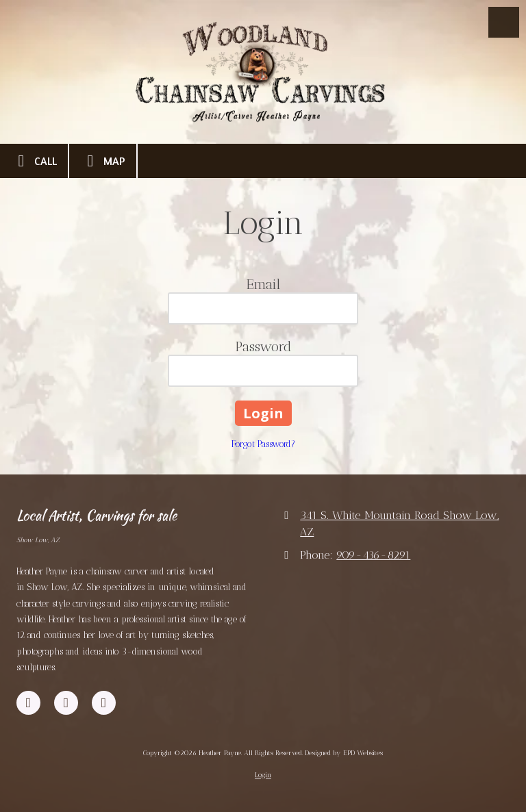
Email (263, 284)
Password (263, 346)
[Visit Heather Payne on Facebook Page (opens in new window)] (28, 703)
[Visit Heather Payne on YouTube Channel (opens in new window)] (66, 703)
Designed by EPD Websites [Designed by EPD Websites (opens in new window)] (344, 753)
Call (34, 161)
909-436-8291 (373, 555)
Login (263, 775)
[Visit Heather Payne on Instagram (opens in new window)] (104, 703)
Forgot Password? (263, 444)
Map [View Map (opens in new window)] (103, 161)
